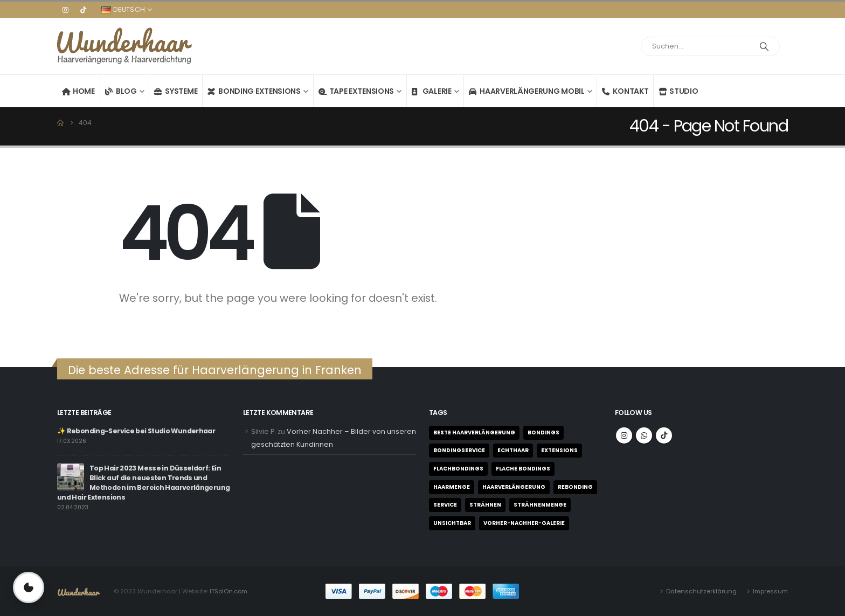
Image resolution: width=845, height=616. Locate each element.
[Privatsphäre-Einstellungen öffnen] (29, 587)
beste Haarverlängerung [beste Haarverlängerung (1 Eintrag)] (474, 432)
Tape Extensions (356, 91)
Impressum (770, 591)
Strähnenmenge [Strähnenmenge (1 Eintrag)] (540, 505)
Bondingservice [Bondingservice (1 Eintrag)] (459, 450)
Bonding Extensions (254, 91)
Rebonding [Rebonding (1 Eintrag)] (575, 487)
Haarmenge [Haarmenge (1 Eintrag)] (452, 487)
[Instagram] (65, 10)
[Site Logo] (124, 46)
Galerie (432, 91)
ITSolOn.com (228, 591)
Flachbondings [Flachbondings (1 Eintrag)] (458, 469)
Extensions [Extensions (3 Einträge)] (559, 450)
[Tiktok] (83, 10)
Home (78, 91)
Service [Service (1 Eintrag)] (445, 505)
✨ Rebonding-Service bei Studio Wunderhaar (136, 431)
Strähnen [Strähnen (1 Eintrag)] (485, 505)
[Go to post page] (71, 476)
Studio (678, 91)
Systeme (176, 91)
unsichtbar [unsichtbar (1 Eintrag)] (452, 523)
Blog (121, 91)
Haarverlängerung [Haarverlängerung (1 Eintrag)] (514, 487)
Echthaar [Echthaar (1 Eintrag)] (513, 450)
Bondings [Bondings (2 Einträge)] (543, 432)
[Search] (764, 46)
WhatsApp (644, 435)
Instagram (624, 435)
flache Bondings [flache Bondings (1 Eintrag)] (523, 469)
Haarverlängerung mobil (527, 91)
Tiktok (664, 435)
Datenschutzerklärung (701, 591)
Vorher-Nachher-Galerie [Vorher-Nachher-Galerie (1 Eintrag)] (524, 523)
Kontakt (625, 91)
